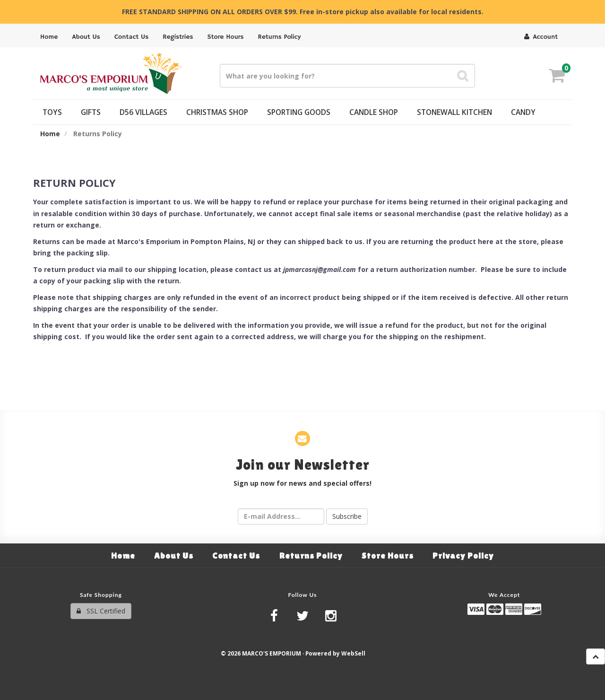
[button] (557, 77)
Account (541, 37)
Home (50, 134)
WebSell (353, 653)
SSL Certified (101, 611)
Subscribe (347, 516)
